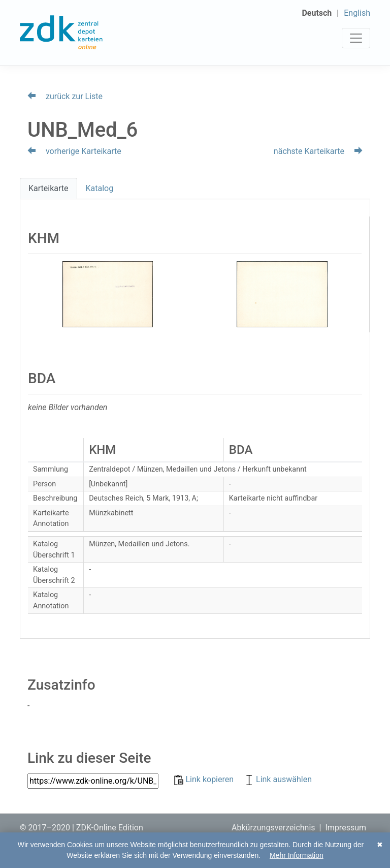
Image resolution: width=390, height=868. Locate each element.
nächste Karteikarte (318, 151)
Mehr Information (297, 855)
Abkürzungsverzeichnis (273, 828)
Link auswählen (278, 779)
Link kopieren (205, 779)
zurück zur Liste (65, 96)
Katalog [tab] (100, 188)
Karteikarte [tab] (48, 188)
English (357, 13)
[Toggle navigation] (356, 38)
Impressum (346, 828)
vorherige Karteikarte (74, 151)
